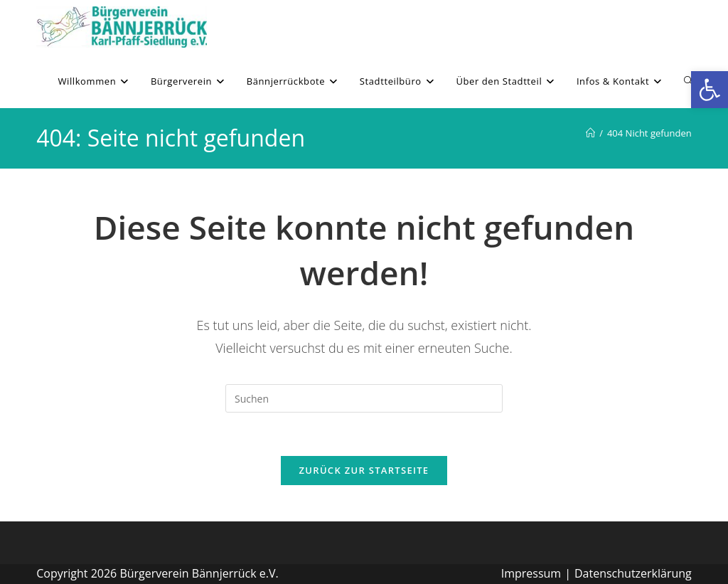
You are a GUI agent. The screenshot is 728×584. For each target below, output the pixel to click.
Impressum (531, 573)
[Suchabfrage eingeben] (364, 398)
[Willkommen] (590, 133)
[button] (710, 90)
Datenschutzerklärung (633, 573)
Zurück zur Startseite (364, 470)
